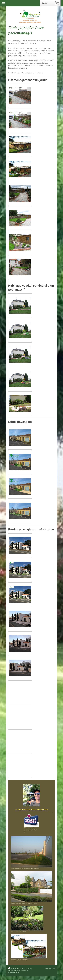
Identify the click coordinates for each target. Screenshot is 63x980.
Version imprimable (16, 968)
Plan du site (28, 968)
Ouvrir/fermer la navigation (31, 3)
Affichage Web (50, 968)
